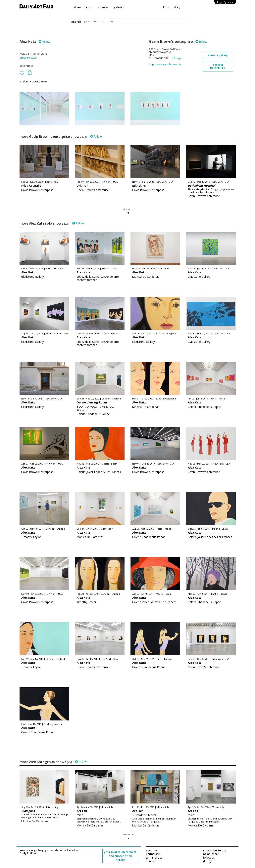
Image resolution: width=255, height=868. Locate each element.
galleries (119, 7)
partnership (153, 854)
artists (89, 7)
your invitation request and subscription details (120, 856)
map (177, 58)
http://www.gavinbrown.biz (165, 64)
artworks (103, 7)
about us (152, 850)
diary (177, 7)
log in (225, 2)
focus (166, 7)
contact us (153, 861)
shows (77, 7)
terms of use (154, 858)
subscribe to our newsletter (215, 852)
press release (28, 58)
